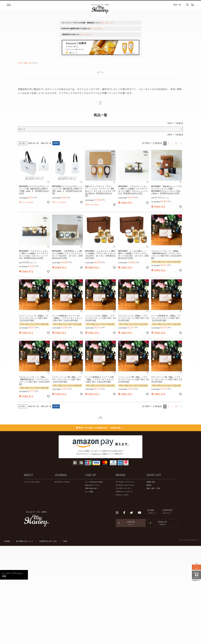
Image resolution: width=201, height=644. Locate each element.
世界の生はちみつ (92, 587)
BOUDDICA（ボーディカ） (125, 583)
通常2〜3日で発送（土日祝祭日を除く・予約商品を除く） (101, 526)
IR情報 (65, 639)
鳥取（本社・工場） (154, 587)
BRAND (121, 573)
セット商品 (89, 590)
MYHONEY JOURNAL (62, 580)
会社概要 (7, 639)
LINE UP (91, 573)
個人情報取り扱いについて (25, 639)
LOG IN (131, 621)
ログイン (96, 552)
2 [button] (168, 242)
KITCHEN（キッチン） (124, 587)
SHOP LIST (154, 573)
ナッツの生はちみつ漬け (94, 580)
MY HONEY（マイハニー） (126, 580)
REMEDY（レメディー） (125, 590)
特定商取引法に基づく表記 (48, 639)
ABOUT (28, 573)
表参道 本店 (151, 580)
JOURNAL (61, 573)
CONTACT (170, 610)
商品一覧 (177, 5)
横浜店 (149, 583)
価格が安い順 (33, 241)
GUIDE (155, 610)
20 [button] (176, 242)
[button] (181, 241)
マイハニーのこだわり (32, 580)
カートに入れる (196, 567)
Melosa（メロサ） (123, 593)
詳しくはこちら (107, 23)
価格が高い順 (46, 241)
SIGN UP (162, 621)
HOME (20, 63)
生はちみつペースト (92, 583)
